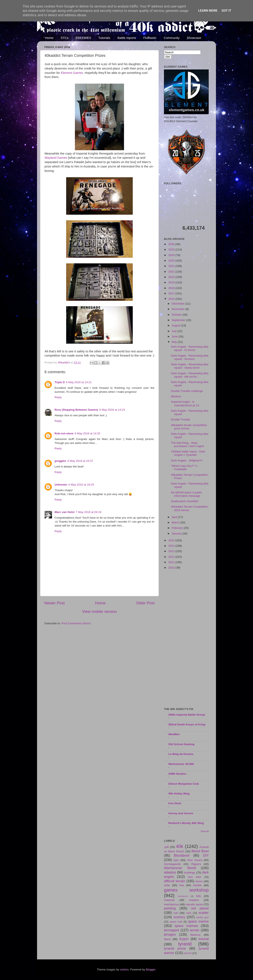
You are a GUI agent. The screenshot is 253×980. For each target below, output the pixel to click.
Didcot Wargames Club (184, 784)
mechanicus (171, 904)
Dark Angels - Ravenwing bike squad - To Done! (190, 348)
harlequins (183, 896)
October (177, 315)
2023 (172, 261)
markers (194, 900)
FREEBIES (83, 38)
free (182, 885)
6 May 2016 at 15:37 (80, 461)
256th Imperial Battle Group (187, 715)
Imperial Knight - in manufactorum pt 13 (185, 403)
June (175, 336)
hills (198, 896)
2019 (172, 282)
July (175, 331)
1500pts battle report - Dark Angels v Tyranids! (188, 453)
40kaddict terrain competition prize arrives (189, 427)
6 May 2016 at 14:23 (112, 410)
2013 (172, 551)
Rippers (196, 864)
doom (199, 881)
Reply (58, 397)
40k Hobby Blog (179, 794)
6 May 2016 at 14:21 (79, 382)
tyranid (185, 944)
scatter (204, 913)
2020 (172, 277)
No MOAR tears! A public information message (187, 494)
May (175, 342)
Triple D (60, 382)
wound (188, 953)
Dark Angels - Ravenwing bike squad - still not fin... (190, 375)
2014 (172, 546)
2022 (172, 266)
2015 (172, 540)
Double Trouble (181, 419)
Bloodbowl (182, 855)
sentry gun (202, 917)
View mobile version (99, 611)
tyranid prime (175, 948)
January (177, 533)
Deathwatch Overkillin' (185, 501)
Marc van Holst (64, 512)
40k (180, 846)
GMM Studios (177, 774)
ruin (176, 913)
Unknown (61, 485)
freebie (197, 885)
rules (189, 913)
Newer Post (55, 603)
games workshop (186, 890)
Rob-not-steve (64, 433)
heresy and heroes (181, 813)
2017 (172, 293)
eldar (167, 885)
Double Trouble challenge (187, 391)
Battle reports (127, 38)
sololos (124, 969)
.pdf (166, 847)
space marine (198, 921)
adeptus (170, 872)
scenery (179, 917)
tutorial (204, 939)
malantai (169, 900)
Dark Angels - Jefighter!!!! (187, 460)
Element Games (72, 73)
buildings (190, 873)
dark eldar (195, 877)
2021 (172, 272)
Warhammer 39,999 (181, 764)
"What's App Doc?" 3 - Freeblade (185, 468)
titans (167, 939)
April (175, 517)
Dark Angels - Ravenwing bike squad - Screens (190, 357)
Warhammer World (180, 868)
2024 (172, 255)
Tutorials (104, 38)
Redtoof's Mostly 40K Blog (186, 823)
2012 (172, 557)
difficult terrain (175, 881)
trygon (184, 939)
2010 (172, 568)
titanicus (196, 935)
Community (172, 38)
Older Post (145, 603)
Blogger (151, 969)
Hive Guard (195, 860)
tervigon (170, 934)
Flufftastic (150, 38)
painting (170, 908)
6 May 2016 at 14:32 (87, 433)
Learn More (208, 11)
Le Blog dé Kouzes (181, 754)
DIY (206, 855)
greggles (60, 461)
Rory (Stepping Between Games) (76, 410)
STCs (65, 38)
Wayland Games (56, 158)
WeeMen (174, 734)
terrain (195, 930)
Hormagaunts (172, 864)
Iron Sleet (175, 803)
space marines (186, 926)
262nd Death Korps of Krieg (187, 724)
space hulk (176, 922)
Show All (205, 831)
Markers (176, 396)
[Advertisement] (186, 639)
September (179, 320)
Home (49, 38)
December (179, 304)
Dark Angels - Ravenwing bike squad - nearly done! (190, 366)
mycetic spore (194, 904)
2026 (172, 244)
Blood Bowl (200, 851)
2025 (172, 250)
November (179, 309)
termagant (172, 930)
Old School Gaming (181, 744)
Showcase (194, 38)
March (176, 522)
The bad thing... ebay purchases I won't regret (188, 444)
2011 (172, 562)
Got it (226, 11)
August (176, 325)
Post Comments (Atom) (76, 623)
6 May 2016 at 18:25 (81, 485)
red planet (200, 908)
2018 (172, 288)
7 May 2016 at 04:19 (89, 512)
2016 (172, 299)
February (178, 528)
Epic (176, 860)
